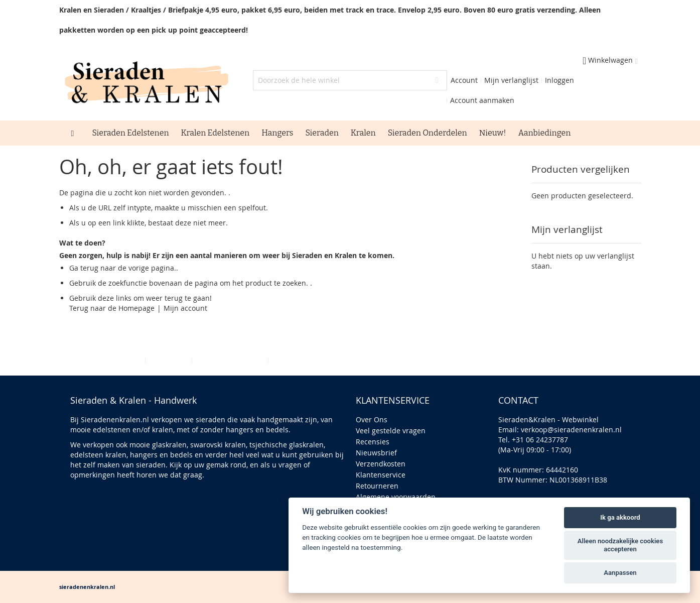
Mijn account (185, 308)
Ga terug (84, 268)
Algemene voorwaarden (396, 497)
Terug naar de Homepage (112, 308)
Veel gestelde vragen (391, 431)
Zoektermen (169, 360)
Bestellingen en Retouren (314, 360)
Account (464, 80)
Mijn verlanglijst (511, 80)
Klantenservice (381, 475)
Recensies (373, 442)
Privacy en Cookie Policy (102, 360)
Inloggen (559, 80)
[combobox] (350, 80)
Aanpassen (620, 573)
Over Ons (372, 419)
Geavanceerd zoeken (230, 360)
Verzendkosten (381, 464)
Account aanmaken (482, 100)
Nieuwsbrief (376, 453)
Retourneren (377, 486)
